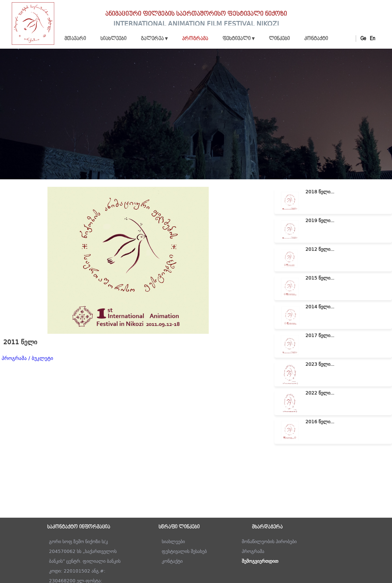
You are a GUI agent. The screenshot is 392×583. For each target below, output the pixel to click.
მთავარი (75, 39)
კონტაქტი (316, 39)
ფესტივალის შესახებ (184, 551)
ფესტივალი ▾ (238, 39)
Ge (363, 39)
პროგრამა (195, 39)
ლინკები (279, 39)
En (372, 39)
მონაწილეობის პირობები (269, 542)
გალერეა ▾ (154, 39)
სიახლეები (113, 39)
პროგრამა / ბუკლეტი (27, 358)
